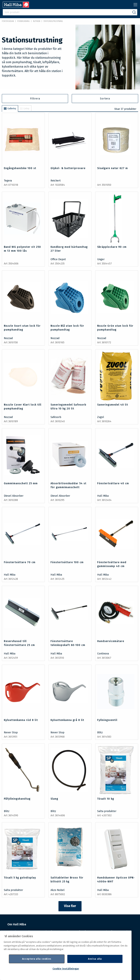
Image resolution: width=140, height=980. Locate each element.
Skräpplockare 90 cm (112, 247)
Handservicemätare (111, 641)
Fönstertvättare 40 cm (113, 483)
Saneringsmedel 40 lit (113, 405)
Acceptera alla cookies (37, 959)
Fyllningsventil (107, 720)
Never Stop (11, 732)
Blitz (100, 732)
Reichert (56, 181)
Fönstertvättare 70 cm (20, 562)
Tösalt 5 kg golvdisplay (20, 878)
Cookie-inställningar (66, 969)
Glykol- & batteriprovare (68, 168)
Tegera (8, 181)
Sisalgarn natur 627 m (113, 168)
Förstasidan (8, 21)
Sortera (105, 99)
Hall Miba (103, 496)
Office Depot (58, 259)
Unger (101, 259)
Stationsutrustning (53, 21)
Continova (103, 654)
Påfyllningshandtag (17, 799)
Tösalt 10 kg (106, 799)
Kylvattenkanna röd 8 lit (21, 720)
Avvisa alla (95, 959)
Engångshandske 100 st (20, 168)
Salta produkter (107, 811)
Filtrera (35, 99)
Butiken (37, 21)
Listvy (25, 109)
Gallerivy (10, 109)
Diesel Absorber (14, 496)
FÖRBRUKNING (23, 21)
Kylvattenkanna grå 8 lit (67, 720)
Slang (54, 799)
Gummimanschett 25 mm (21, 483)
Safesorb (56, 417)
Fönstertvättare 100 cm (67, 562)
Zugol (101, 417)
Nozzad (8, 338)
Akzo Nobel (58, 890)
